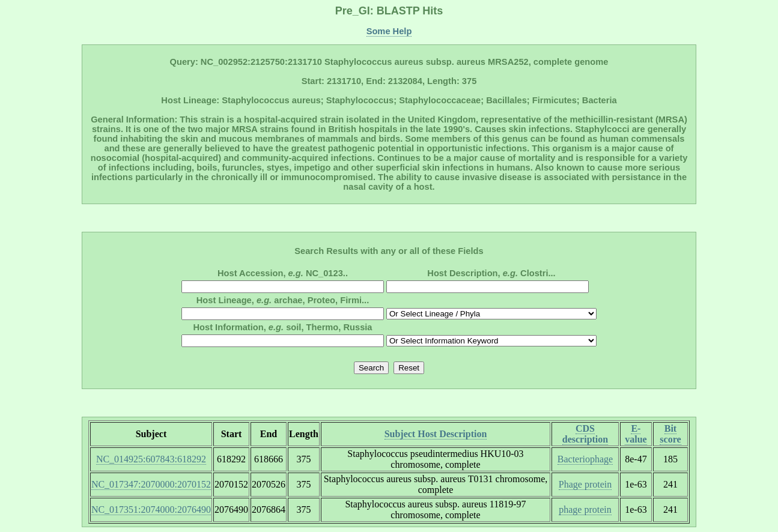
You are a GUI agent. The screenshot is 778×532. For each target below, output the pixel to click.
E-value (636, 434)
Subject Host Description (436, 434)
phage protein (585, 509)
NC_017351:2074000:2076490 (151, 509)
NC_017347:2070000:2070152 (151, 484)
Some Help (389, 31)
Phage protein (585, 484)
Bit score (670, 434)
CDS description (585, 434)
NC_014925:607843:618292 (151, 459)
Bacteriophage (585, 459)
